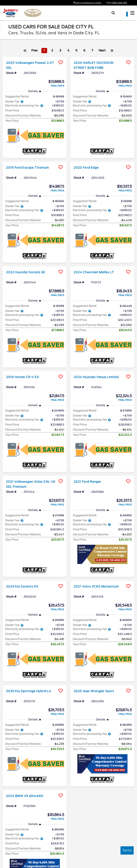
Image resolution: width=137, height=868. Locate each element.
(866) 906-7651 (119, 3)
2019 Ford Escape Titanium (31, 163)
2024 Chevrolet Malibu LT (97, 258)
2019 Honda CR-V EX (25, 354)
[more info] (35, 57)
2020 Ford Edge (88, 163)
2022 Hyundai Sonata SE (29, 258)
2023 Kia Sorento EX (25, 553)
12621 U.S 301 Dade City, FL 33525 (84, 3)
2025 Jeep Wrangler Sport (97, 654)
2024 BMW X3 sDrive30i (28, 754)
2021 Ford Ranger (89, 454)
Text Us (127, 850)
